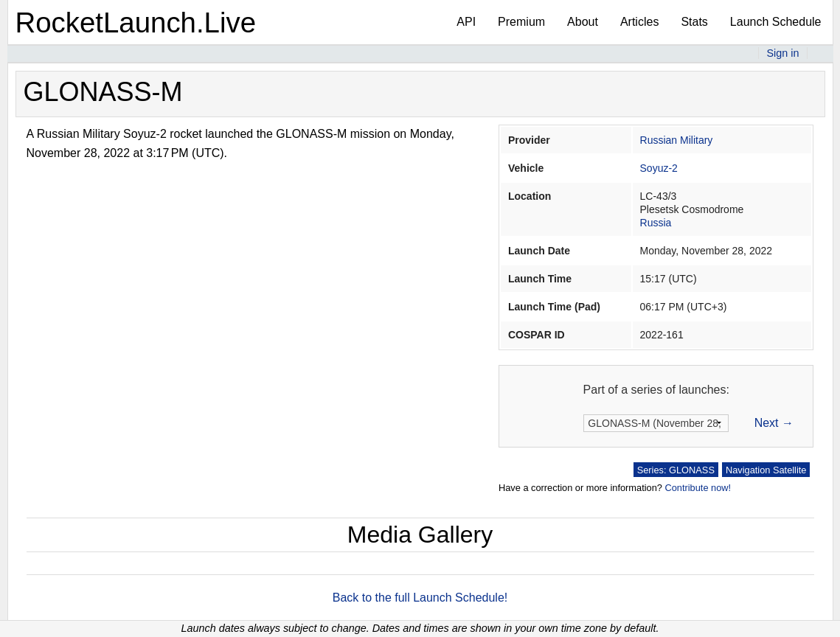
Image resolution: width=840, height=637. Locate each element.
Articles (639, 22)
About (583, 22)
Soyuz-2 (659, 168)
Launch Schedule (776, 22)
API (466, 22)
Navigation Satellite (766, 470)
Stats (694, 22)
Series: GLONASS (676, 470)
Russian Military (677, 140)
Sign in (782, 53)
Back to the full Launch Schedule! (420, 598)
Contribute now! (698, 488)
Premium (521, 22)
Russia (656, 223)
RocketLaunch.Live (136, 22)
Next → (774, 423)
